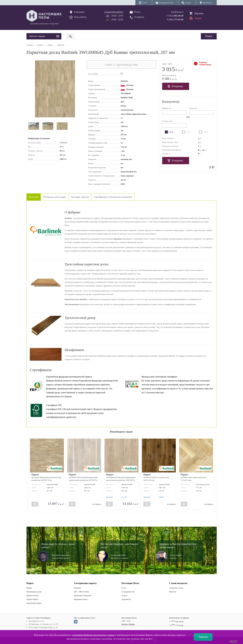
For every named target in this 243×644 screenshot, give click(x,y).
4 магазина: (79, 12)
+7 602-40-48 (176, 622)
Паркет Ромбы (32, 599)
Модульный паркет (34, 603)
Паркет (29, 588)
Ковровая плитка (81, 599)
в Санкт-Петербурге (114, 12)
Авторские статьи (176, 588)
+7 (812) (175, 16)
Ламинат (78, 588)
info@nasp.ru (177, 12)
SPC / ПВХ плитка (81, 592)
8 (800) (175, 20)
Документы (126, 599)
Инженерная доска (34, 592)
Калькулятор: (171, 102)
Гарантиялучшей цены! (205, 64)
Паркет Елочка (32, 596)
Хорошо (203, 637)
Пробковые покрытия (83, 596)
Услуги (124, 596)
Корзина (199, 13)
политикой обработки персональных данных (93, 635)
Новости (173, 592)
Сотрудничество (128, 592)
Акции (198, 18)
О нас (124, 588)
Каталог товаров (128, 624)
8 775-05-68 (177, 625)
